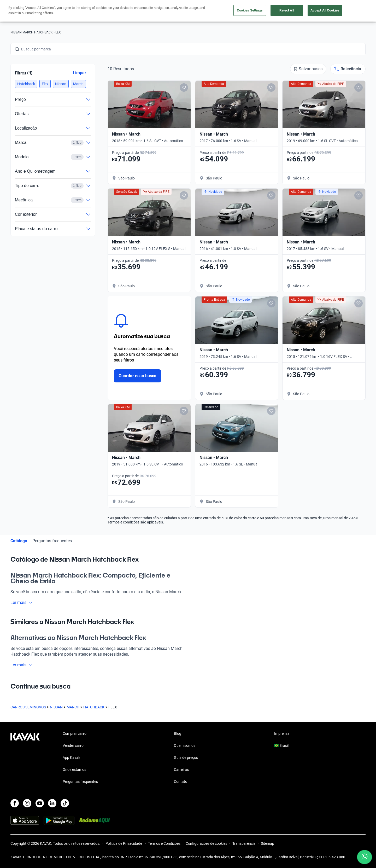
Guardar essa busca (137, 376)
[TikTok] (65, 803)
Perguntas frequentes (52, 541)
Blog (178, 733)
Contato (181, 782)
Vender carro (171, 11)
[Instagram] (27, 803)
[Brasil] (311, 11)
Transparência (244, 843)
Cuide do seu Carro (247, 11)
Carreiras (181, 770)
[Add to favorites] (184, 88)
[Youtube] (40, 803)
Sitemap (268, 843)
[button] (26, 84)
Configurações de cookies (206, 843)
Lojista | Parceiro (206, 11)
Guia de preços (186, 758)
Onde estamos (74, 770)
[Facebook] (15, 803)
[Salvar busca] (308, 69)
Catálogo (19, 541)
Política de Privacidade (124, 843)
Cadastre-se (351, 11)
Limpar (80, 73)
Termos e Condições (164, 843)
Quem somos (185, 745)
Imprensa (282, 733)
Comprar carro (138, 11)
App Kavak (71, 758)
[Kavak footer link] (25, 758)
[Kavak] (25, 11)
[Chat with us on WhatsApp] (365, 857)
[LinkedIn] (52, 803)
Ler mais (22, 602)
